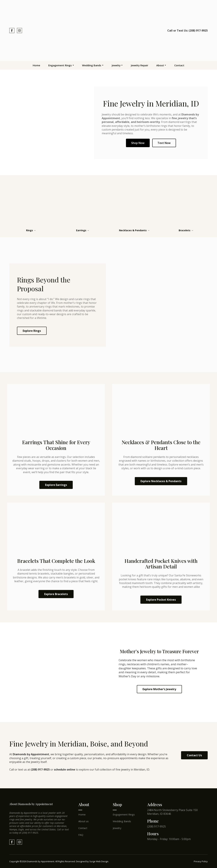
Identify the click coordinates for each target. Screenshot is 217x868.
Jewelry (116, 65)
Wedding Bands (92, 65)
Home (36, 65)
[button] (12, 31)
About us (83, 821)
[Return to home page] (108, 31)
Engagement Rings (60, 65)
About (160, 65)
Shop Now (138, 143)
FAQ (81, 835)
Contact (179, 65)
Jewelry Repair (140, 65)
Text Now (164, 143)
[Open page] (31, 203)
